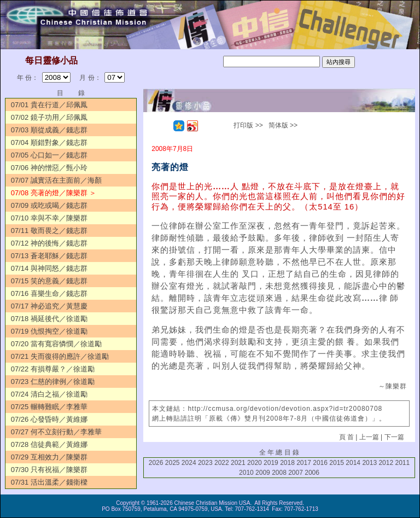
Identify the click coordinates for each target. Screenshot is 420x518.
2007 (296, 473)
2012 (386, 463)
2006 (312, 473)
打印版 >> (248, 125)
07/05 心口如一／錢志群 (49, 155)
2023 (205, 463)
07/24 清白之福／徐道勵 (49, 394)
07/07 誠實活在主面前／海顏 (56, 180)
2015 (337, 463)
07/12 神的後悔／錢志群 (49, 243)
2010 (246, 473)
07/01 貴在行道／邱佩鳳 (49, 105)
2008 (279, 473)
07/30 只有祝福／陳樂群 (49, 470)
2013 (369, 463)
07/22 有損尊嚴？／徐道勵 (53, 369)
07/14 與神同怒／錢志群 (49, 268)
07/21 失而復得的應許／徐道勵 (60, 356)
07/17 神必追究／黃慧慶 (49, 306)
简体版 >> (283, 125)
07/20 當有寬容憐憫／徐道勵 (56, 344)
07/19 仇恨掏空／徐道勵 (49, 331)
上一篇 (369, 437)
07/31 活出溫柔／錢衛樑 (49, 482)
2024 (189, 463)
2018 (287, 463)
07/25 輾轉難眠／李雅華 (49, 407)
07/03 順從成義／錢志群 (49, 130)
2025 (173, 463)
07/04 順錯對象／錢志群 (49, 142)
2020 (255, 463)
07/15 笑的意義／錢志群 (49, 281)
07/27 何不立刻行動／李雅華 (56, 432)
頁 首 (346, 437)
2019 (271, 463)
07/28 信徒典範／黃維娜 (49, 444)
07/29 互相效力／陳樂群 (49, 457)
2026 (156, 463)
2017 (304, 463)
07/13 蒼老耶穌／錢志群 (49, 256)
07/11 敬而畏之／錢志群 (49, 231)
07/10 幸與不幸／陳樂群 (49, 218)
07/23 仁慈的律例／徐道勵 (53, 382)
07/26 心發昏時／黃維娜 (49, 419)
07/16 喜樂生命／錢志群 (49, 293)
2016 (320, 463)
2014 (353, 463)
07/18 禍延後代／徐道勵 (49, 319)
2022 (222, 463)
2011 (402, 463)
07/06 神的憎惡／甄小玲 (49, 168)
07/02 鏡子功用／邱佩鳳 (49, 117)
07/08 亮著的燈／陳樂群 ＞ (54, 193)
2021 (238, 463)
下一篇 (394, 437)
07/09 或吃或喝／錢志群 (49, 205)
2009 (263, 473)
